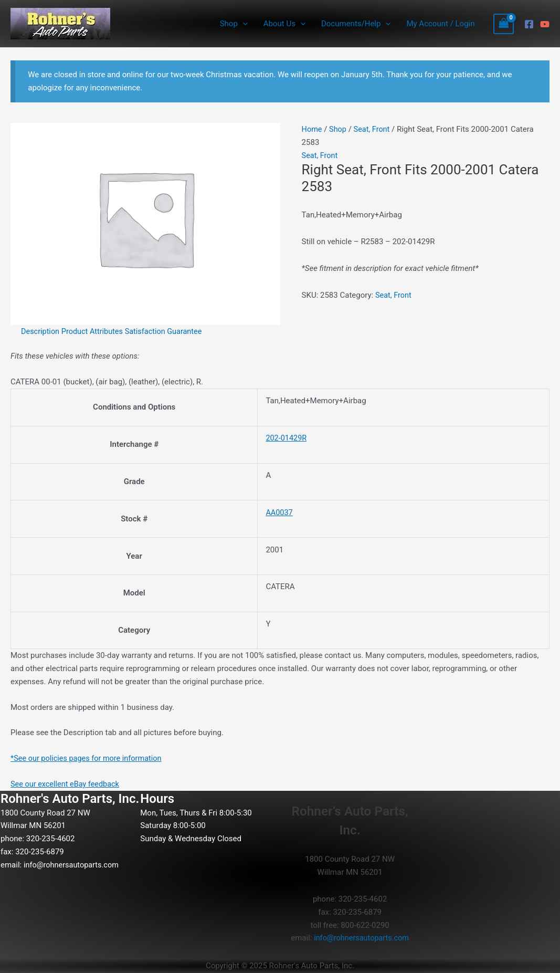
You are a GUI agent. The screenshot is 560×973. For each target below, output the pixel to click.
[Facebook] (529, 24)
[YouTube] (545, 24)
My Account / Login (440, 24)
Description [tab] (41, 331)
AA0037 (279, 512)
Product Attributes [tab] (95, 331)
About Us (284, 24)
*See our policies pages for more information (89, 758)
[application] (243, 24)
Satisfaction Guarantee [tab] (168, 331)
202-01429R (287, 438)
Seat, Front (373, 129)
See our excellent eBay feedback (67, 784)
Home (312, 129)
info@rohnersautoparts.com (73, 864)
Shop (234, 24)
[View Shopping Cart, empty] (504, 24)
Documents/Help (356, 24)
